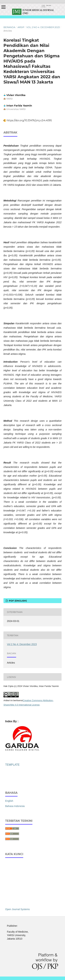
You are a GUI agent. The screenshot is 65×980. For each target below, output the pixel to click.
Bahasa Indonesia (15, 806)
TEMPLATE (12, 765)
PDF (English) (18, 601)
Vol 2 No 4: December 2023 (43, 27)
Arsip (21, 27)
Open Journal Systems (18, 909)
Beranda (9, 27)
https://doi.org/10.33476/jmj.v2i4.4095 (29, 120)
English (9, 801)
